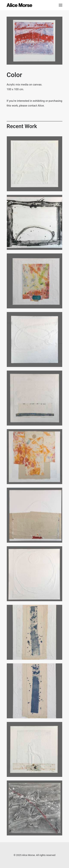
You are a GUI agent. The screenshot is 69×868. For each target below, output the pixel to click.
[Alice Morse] (19, 5)
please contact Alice (31, 106)
